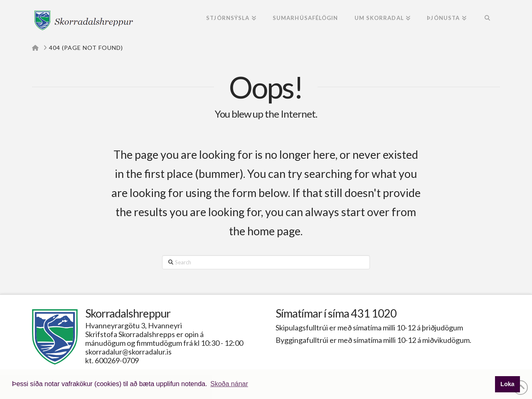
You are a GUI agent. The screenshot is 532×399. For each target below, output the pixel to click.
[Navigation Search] (487, 19)
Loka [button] (507, 384)
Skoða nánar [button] (229, 384)
